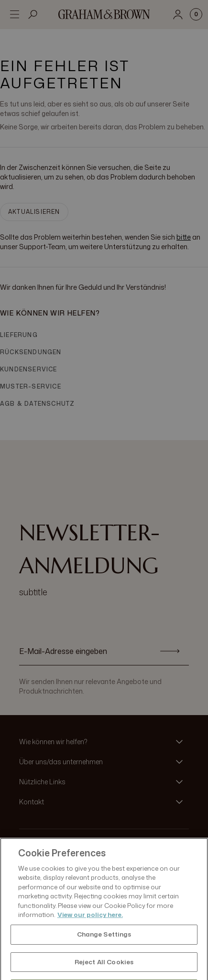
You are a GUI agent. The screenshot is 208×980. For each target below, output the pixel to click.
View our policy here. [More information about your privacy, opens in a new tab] (90, 924)
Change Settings (104, 943)
